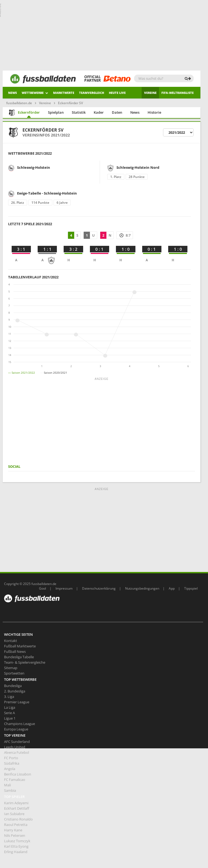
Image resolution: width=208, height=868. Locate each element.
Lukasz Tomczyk (17, 841)
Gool (43, 588)
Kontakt (11, 641)
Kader (99, 112)
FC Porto (11, 758)
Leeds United (15, 747)
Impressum (64, 588)
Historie (154, 112)
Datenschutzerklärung (99, 588)
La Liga (10, 707)
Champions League (19, 724)
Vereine (150, 93)
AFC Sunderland (17, 742)
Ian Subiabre (14, 814)
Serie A (9, 713)
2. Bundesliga (15, 691)
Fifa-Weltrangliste (178, 93)
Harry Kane (13, 830)
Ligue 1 (10, 718)
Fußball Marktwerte (20, 646)
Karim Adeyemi (16, 803)
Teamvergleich (92, 93)
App (172, 588)
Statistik (79, 112)
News (12, 93)
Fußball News (15, 651)
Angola (10, 769)
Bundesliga (13, 686)
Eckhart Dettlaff (17, 808)
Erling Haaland (16, 852)
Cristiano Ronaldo (18, 819)
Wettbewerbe (35, 93)
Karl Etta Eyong (16, 846)
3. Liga (9, 697)
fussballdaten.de (19, 103)
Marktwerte (64, 93)
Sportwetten (14, 673)
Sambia (10, 790)
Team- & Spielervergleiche (25, 662)
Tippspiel (191, 588)
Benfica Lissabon (18, 774)
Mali (7, 785)
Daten (117, 112)
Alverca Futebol (17, 752)
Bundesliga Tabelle (19, 657)
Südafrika (12, 763)
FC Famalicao (15, 780)
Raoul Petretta (16, 825)
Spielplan (56, 112)
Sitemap (11, 668)
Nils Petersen (15, 835)
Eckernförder (24, 113)
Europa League (16, 729)
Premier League (17, 702)
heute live (117, 93)
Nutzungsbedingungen (142, 588)
